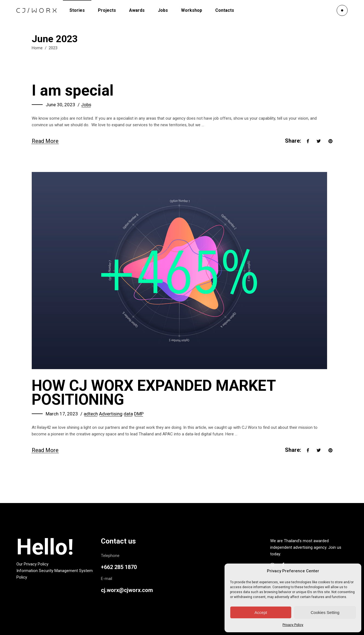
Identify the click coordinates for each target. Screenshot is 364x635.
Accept (261, 612)
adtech (91, 414)
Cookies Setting (325, 612)
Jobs (86, 105)
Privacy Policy (293, 625)
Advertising (111, 414)
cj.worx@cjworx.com (127, 590)
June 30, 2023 (60, 105)
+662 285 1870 (119, 567)
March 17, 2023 (62, 414)
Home (37, 48)
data (128, 414)
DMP (139, 414)
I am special (73, 90)
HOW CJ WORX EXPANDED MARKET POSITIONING (154, 393)
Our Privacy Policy (32, 564)
